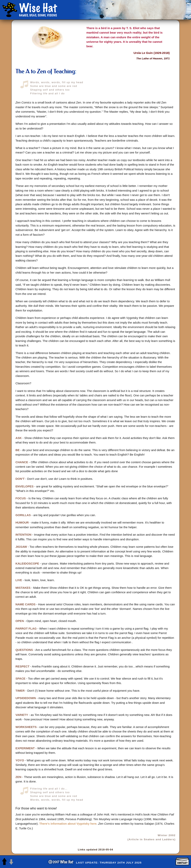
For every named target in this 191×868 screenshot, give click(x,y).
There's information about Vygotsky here (68, 824)
